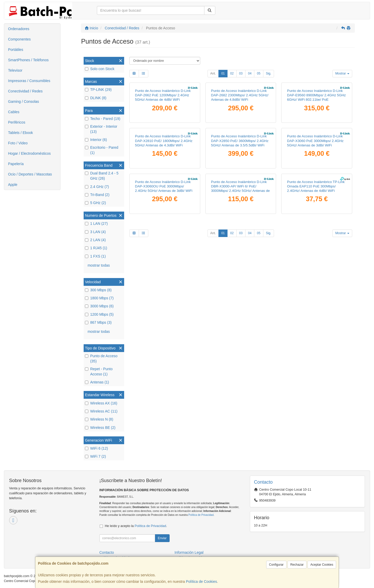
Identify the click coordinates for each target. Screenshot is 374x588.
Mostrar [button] (342, 73)
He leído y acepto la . (136, 526)
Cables (14, 112)
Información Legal (189, 552)
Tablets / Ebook (21, 133)
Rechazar (297, 565)
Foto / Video (18, 143)
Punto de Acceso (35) (101, 359)
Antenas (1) (97, 382)
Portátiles (16, 50)
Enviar (162, 538)
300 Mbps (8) (98, 290)
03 (241, 73)
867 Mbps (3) (98, 322)
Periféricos (17, 122)
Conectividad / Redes (25, 91)
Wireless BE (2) (100, 428)
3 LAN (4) (95, 232)
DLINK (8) (96, 98)
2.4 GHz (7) (97, 187)
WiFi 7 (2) (95, 456)
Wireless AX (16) (101, 403)
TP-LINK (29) (98, 90)
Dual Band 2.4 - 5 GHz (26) (102, 176)
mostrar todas (99, 265)
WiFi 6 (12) (96, 448)
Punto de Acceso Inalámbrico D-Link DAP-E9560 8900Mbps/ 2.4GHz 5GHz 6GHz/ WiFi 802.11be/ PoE (316, 150)
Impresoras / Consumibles (29, 81)
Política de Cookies (202, 582)
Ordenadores (19, 29)
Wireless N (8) (99, 419)
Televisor (15, 70)
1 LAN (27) (96, 224)
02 (232, 73)
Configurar (276, 565)
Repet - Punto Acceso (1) (99, 371)
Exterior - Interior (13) (101, 129)
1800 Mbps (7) (99, 298)
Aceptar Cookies (322, 565)
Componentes (19, 39)
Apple (13, 185)
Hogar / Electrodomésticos (29, 153)
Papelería (16, 164)
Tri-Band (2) (97, 195)
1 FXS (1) (95, 256)
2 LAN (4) (95, 240)
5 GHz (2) (95, 203)
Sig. (269, 73)
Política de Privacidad (201, 515)
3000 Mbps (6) (99, 306)
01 (223, 73)
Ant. (213, 73)
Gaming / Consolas (24, 102)
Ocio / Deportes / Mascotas (30, 174)
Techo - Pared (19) (103, 119)
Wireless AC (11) (101, 411)
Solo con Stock (100, 69)
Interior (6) (96, 140)
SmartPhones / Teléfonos (28, 60)
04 (250, 73)
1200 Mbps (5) (99, 314)
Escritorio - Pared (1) (102, 150)
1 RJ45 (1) (96, 248)
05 (259, 73)
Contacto (107, 552)
